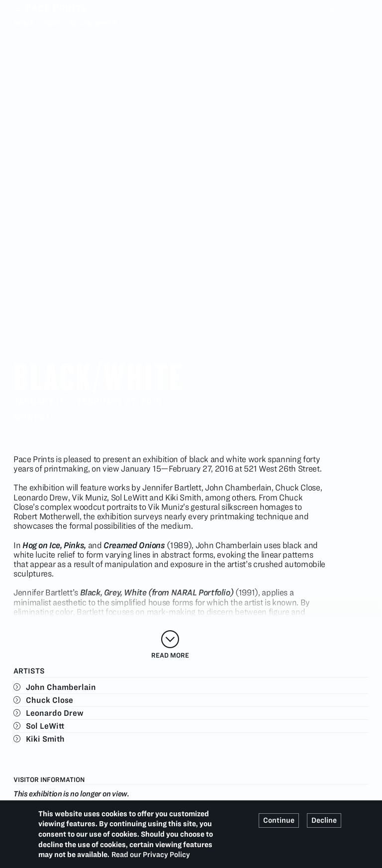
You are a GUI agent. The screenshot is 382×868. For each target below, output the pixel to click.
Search (363, 8)
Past (52, 23)
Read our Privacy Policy (151, 855)
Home (24, 23)
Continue (279, 820)
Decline (324, 820)
